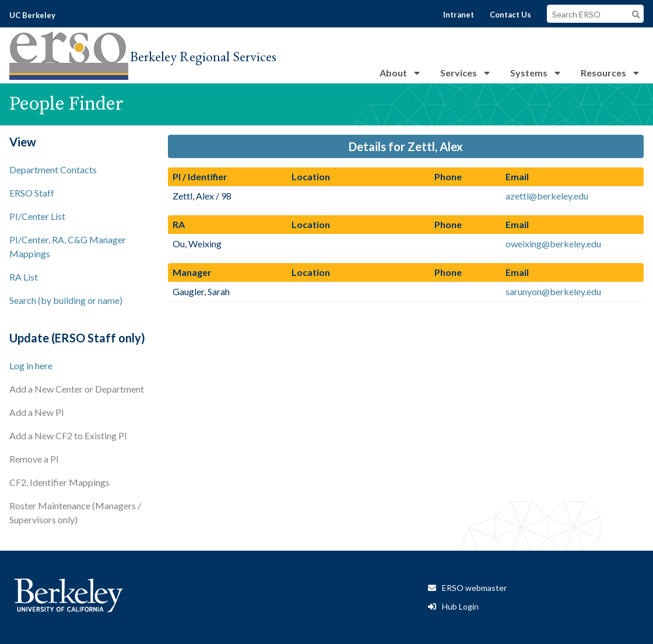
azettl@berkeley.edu (547, 196)
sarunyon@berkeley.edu (553, 291)
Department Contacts (53, 169)
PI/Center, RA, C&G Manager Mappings (68, 246)
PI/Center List (37, 216)
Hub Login (460, 606)
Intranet (459, 15)
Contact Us (510, 15)
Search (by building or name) (66, 300)
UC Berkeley (32, 15)
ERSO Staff (32, 193)
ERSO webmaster (474, 588)
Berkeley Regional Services (203, 56)
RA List (24, 277)
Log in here (31, 365)
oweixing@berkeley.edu (553, 244)
